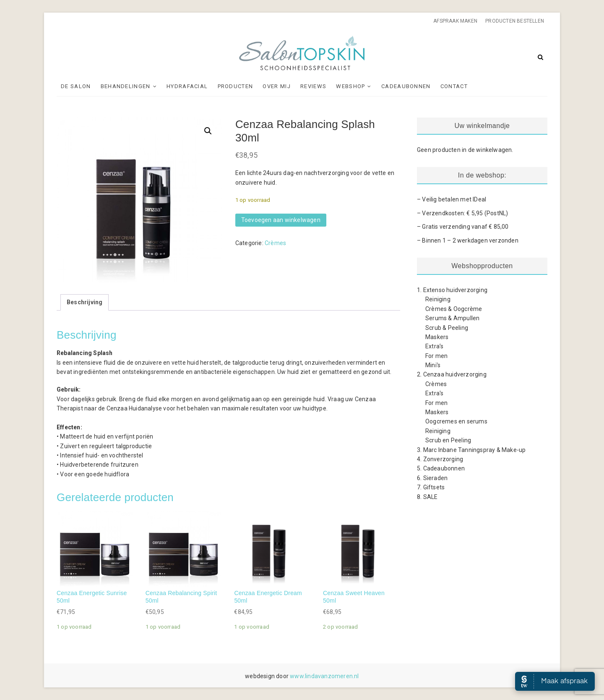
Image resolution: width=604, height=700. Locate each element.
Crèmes (275, 243)
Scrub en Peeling (448, 440)
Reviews (313, 86)
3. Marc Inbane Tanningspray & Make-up (471, 450)
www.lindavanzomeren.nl (324, 676)
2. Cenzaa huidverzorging (452, 374)
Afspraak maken (455, 21)
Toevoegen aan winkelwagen (281, 220)
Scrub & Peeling (447, 328)
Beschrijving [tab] (85, 302)
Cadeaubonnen (406, 86)
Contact (454, 86)
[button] (208, 131)
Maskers (437, 337)
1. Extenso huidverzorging (452, 290)
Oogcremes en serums (456, 421)
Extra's (434, 393)
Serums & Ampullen (452, 318)
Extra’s (434, 346)
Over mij (276, 86)
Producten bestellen (515, 21)
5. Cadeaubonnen (441, 468)
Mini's (433, 365)
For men (436, 356)
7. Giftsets (431, 487)
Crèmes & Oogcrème (454, 309)
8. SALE (427, 497)
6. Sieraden (432, 478)
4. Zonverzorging (440, 459)
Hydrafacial (187, 86)
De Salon (76, 86)
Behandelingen (126, 86)
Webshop (350, 86)
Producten (236, 86)
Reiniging (438, 299)
